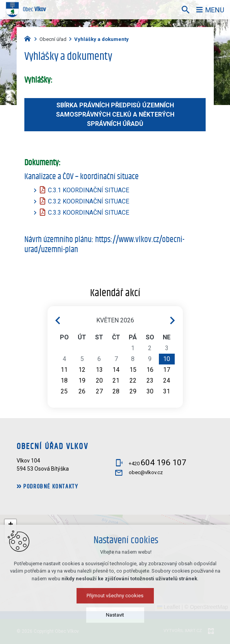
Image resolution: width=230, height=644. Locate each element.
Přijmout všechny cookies (115, 599)
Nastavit (115, 618)
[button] (10, 525)
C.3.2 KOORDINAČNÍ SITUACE (89, 201)
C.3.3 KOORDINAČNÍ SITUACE (89, 213)
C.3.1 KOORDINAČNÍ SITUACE (89, 190)
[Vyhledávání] (186, 10)
